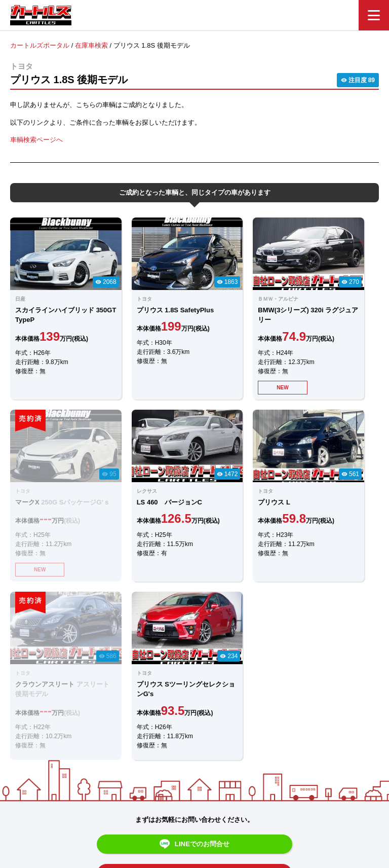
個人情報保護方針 (297, 810)
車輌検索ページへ (36, 140)
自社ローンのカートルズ (184, 810)
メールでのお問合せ (194, 673)
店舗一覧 (245, 810)
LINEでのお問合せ (194, 645)
